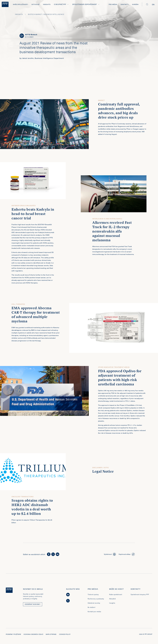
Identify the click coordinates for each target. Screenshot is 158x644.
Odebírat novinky (94, 604)
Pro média (113, 4)
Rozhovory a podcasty (96, 600)
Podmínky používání (13, 636)
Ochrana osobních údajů (33, 636)
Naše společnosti (20, 4)
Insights (47, 4)
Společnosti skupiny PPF (140, 596)
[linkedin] (57, 556)
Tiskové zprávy (93, 596)
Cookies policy (65, 636)
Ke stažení (91, 609)
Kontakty (125, 4)
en (153, 4)
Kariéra (135, 4)
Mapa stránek (51, 636)
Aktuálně (35, 4)
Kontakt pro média (94, 613)
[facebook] (49, 556)
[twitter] (53, 556)
